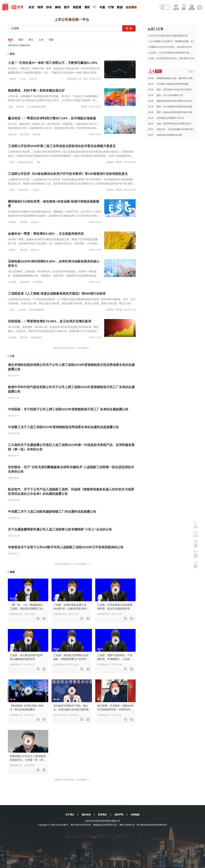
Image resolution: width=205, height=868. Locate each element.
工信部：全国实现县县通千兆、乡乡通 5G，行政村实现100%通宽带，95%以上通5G (71, 609)
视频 (51, 40)
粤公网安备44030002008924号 (152, 825)
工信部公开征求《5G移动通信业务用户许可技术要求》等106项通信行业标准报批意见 (68, 174)
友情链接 (135, 815)
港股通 (77, 7)
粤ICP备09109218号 (81, 825)
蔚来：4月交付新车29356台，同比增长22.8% (172, 58)
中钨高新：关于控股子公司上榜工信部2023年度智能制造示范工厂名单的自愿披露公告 (68, 409)
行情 (111, 7)
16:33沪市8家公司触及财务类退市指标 (168, 84)
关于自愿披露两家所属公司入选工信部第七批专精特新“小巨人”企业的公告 (60, 529)
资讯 (31, 40)
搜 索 (129, 28)
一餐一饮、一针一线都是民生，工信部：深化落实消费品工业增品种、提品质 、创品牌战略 (27, 609)
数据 (120, 7)
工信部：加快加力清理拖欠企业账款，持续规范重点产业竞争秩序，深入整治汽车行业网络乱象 (71, 659)
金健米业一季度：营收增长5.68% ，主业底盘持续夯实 (46, 234)
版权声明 (119, 815)
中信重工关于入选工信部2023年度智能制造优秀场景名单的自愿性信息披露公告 (63, 427)
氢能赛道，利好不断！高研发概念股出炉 (36, 90)
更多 (191, 72)
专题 (102, 7)
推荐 (40, 7)
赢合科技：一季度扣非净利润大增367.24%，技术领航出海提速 (52, 118)
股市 (67, 7)
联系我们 (102, 815)
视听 (87, 7)
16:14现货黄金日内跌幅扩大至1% (166, 118)
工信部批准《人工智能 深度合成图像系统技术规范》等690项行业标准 (57, 294)
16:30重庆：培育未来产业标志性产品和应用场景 (173, 90)
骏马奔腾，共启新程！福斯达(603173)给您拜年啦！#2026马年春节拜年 (115, 709)
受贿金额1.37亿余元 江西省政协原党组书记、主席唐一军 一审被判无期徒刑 (28, 760)
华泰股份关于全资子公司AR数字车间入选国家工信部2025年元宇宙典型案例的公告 (66, 547)
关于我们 (70, 815)
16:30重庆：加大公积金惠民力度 (165, 95)
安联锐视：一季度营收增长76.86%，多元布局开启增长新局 (50, 321)
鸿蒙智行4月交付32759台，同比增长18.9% (171, 47)
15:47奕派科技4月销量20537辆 (165, 135)
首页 (31, 7)
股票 (21, 40)
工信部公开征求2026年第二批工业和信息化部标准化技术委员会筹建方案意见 (62, 146)
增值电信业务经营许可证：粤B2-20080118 (114, 825)
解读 (58, 7)
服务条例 (86, 815)
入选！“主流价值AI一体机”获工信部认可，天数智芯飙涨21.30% (53, 63)
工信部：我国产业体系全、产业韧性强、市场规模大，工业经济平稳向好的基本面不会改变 (115, 659)
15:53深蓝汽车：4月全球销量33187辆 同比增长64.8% (176, 129)
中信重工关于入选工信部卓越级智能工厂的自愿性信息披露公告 (52, 512)
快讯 (49, 7)
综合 (10, 40)
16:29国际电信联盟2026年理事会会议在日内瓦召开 (175, 101)
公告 (41, 40)
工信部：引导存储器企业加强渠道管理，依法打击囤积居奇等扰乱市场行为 (115, 609)
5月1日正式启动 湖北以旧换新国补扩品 (169, 36)
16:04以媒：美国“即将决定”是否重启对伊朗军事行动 (175, 124)
